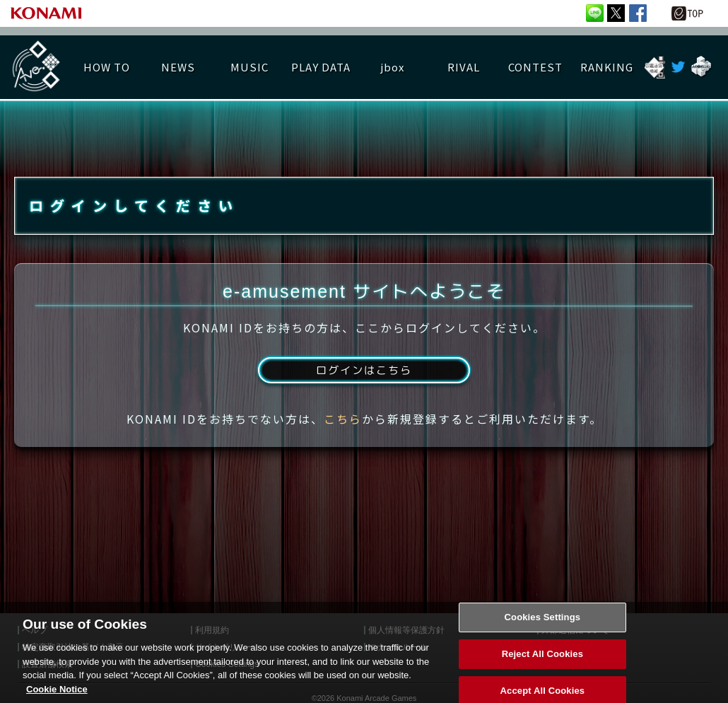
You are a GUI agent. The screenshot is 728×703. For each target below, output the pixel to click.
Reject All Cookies (542, 667)
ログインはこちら (364, 377)
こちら (343, 426)
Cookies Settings (543, 631)
